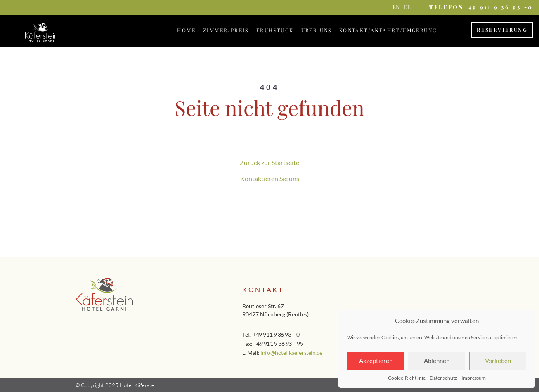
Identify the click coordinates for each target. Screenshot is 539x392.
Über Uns (317, 30)
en (396, 7)
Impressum (474, 378)
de (407, 7)
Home (186, 30)
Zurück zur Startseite (269, 162)
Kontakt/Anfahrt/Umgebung (388, 30)
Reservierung (502, 30)
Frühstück (275, 30)
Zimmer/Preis (226, 30)
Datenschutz (443, 378)
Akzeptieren (376, 361)
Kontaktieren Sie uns (270, 178)
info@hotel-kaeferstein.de (291, 353)
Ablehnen (437, 361)
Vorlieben (498, 361)
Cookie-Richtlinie (407, 378)
